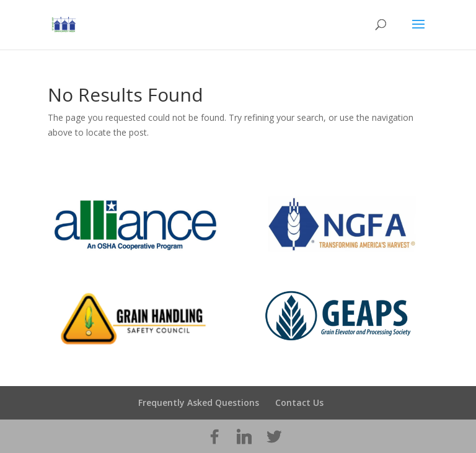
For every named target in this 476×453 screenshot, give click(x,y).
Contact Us (299, 402)
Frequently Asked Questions (199, 402)
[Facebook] (214, 437)
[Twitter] (274, 437)
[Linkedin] (244, 437)
